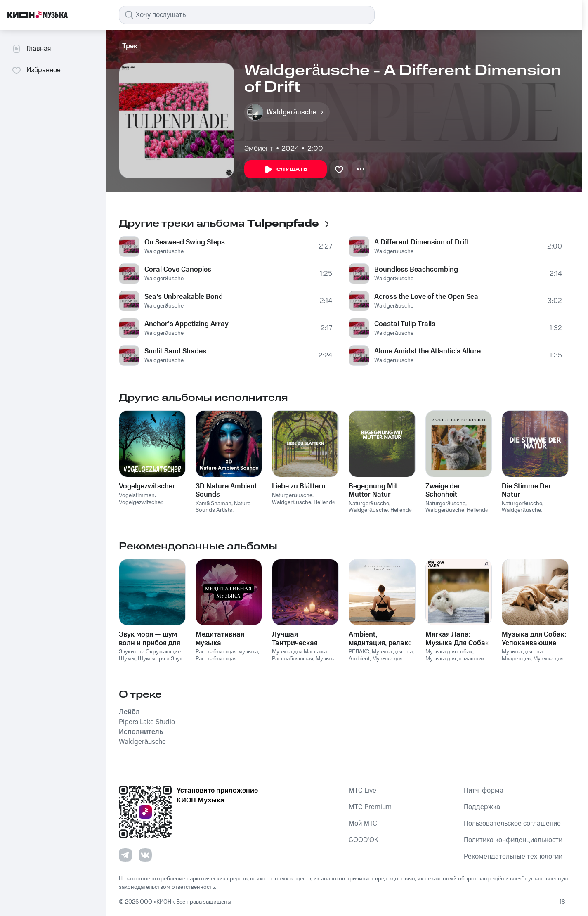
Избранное (36, 70)
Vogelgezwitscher (141, 502)
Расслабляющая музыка (227, 652)
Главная (31, 49)
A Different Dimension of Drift (422, 242)
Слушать (286, 170)
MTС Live (362, 791)
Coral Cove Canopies (178, 270)
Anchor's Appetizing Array (187, 324)
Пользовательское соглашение (512, 824)
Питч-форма (484, 791)
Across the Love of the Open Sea (426, 297)
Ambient (359, 659)
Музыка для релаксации (376, 662)
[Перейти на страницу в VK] (145, 855)
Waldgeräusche (164, 251)
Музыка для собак (449, 652)
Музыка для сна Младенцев (522, 655)
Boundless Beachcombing (416, 270)
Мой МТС (363, 824)
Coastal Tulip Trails (405, 324)
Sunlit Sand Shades (175, 351)
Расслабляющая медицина (216, 662)
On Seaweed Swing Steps (185, 242)
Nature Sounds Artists (223, 507)
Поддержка (482, 807)
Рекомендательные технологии (513, 857)
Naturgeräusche (292, 495)
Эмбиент (259, 149)
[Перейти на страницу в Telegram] (125, 855)
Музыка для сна (392, 652)
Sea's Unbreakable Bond (184, 297)
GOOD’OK (364, 840)
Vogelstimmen (137, 495)
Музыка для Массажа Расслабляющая (299, 655)
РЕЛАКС (359, 652)
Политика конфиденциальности (513, 840)
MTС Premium (370, 807)
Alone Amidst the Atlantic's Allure (427, 351)
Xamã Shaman (214, 504)
